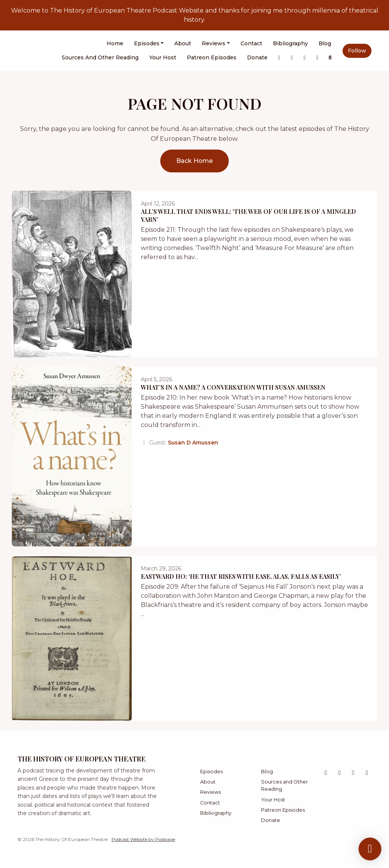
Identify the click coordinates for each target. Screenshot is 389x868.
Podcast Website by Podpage (143, 839)
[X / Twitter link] (279, 58)
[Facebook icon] (367, 773)
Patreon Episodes (212, 57)
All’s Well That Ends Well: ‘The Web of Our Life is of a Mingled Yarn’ (248, 215)
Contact (251, 43)
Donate (257, 57)
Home (115, 43)
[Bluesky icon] (353, 773)
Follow (357, 51)
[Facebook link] (317, 58)
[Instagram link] (292, 58)
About (183, 43)
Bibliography (290, 43)
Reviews (214, 43)
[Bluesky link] (305, 58)
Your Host (163, 57)
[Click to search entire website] (330, 58)
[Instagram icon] (340, 773)
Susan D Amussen (193, 443)
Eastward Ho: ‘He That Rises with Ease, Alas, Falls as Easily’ (241, 576)
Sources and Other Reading (100, 57)
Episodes (147, 43)
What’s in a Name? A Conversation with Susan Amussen (233, 387)
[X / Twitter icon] (326, 773)
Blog (325, 43)
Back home (194, 161)
